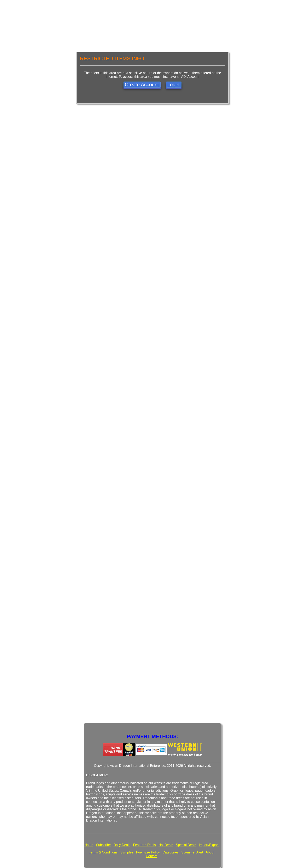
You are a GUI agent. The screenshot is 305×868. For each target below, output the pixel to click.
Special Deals (186, 845)
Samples (127, 852)
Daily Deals (122, 845)
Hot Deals (166, 845)
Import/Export (209, 845)
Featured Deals (144, 845)
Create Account (142, 85)
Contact (152, 856)
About (210, 852)
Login (173, 85)
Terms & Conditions (103, 852)
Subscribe (103, 845)
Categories (170, 852)
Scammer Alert (192, 852)
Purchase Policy (148, 852)
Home (89, 845)
